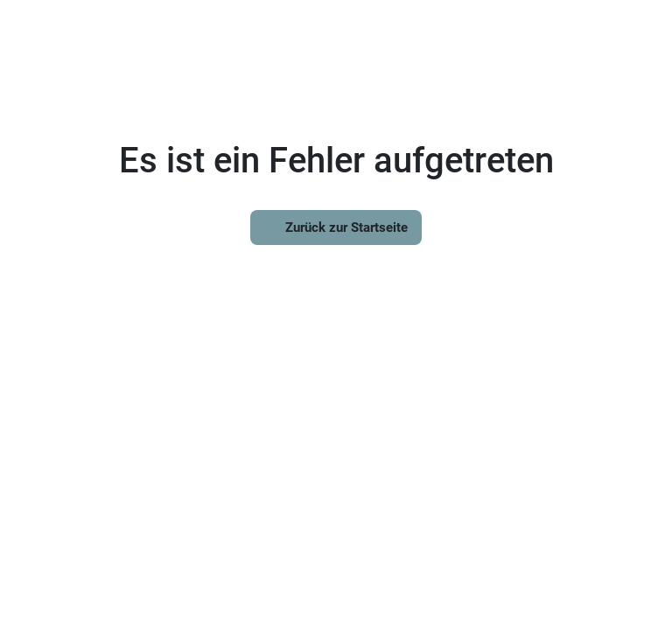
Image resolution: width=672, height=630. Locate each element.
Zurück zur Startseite (336, 227)
